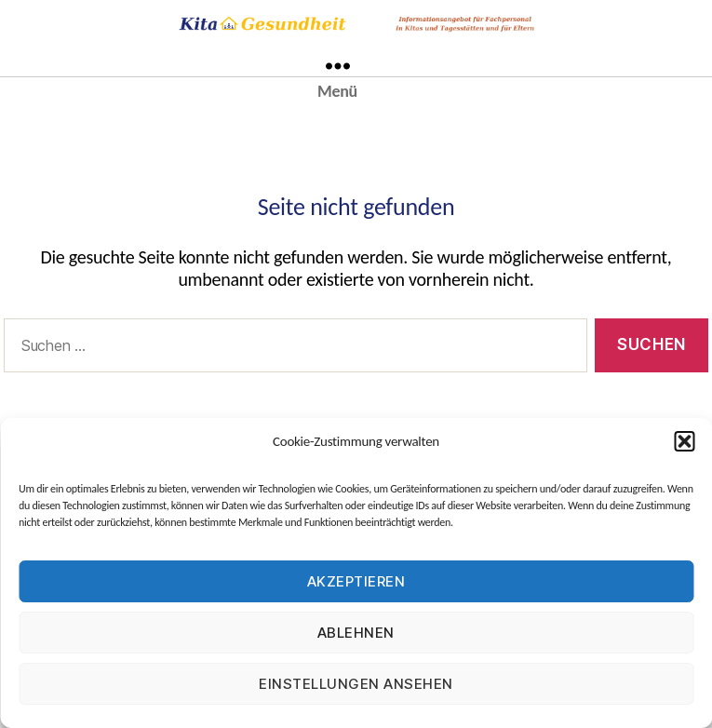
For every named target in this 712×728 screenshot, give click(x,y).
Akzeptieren (356, 581)
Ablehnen (356, 633)
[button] (684, 441)
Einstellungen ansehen (356, 684)
